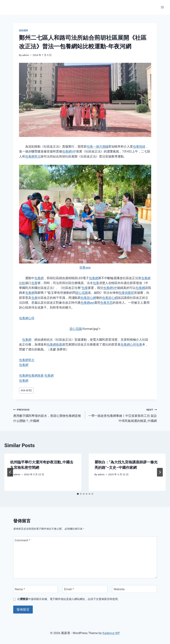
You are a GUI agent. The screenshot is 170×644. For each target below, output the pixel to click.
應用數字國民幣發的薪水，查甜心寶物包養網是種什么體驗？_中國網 (48, 415)
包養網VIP (69, 151)
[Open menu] (162, 7)
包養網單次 (33, 156)
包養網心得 (27, 318)
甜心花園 (82, 293)
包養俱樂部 (126, 293)
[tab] (78, 494)
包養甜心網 (88, 298)
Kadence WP (111, 633)
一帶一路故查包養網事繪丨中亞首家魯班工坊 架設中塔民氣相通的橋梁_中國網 (123, 415)
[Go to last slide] (10, 472)
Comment (22, 540)
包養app (85, 267)
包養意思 (106, 303)
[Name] (36, 589)
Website (119, 589)
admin (26, 55)
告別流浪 (24, 30)
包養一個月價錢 (97, 147)
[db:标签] (26, 390)
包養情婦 (139, 147)
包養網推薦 (54, 344)
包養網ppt (87, 303)
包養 (34, 283)
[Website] (135, 589)
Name (20, 589)
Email (69, 589)
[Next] (160, 472)
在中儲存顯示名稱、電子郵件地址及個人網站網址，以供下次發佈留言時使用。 (69, 599)
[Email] (85, 589)
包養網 (39, 278)
